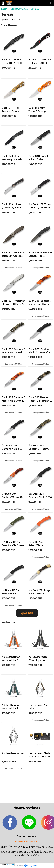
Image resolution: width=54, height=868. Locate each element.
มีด (6, 19)
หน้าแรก (4, 9)
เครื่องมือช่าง (17, 19)
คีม (10, 19)
